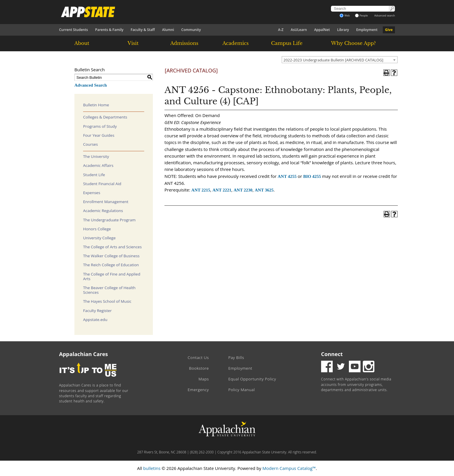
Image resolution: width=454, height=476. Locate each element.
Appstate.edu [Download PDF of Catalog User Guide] (95, 320)
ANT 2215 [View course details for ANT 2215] (201, 190)
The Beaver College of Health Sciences (109, 290)
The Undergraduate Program (109, 220)
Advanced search (385, 15)
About (82, 43)
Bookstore (199, 368)
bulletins (152, 468)
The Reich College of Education (111, 265)
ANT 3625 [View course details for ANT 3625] (264, 190)
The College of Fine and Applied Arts (112, 276)
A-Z (281, 30)
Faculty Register (97, 311)
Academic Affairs (98, 165)
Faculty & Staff (143, 30)
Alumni (168, 30)
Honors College (97, 229)
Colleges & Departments (105, 117)
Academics (236, 43)
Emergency (198, 390)
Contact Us (198, 358)
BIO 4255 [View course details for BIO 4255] (312, 176)
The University (96, 156)
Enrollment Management (106, 202)
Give (389, 30)
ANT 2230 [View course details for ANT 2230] (243, 190)
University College (99, 238)
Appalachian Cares (84, 354)
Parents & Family (109, 30)
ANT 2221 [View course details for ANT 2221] (222, 190)
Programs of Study (100, 126)
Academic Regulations (103, 211)
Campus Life (287, 43)
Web (345, 15)
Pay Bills (236, 358)
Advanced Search (91, 85)
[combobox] (340, 60)
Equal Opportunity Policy (252, 379)
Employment (367, 30)
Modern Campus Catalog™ (289, 468)
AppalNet (322, 30)
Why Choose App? (353, 43)
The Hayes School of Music (107, 301)
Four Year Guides (99, 135)
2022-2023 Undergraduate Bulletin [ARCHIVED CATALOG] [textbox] (333, 60)
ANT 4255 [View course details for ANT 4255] (287, 176)
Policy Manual (241, 390)
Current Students (74, 30)
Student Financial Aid (102, 184)
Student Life (94, 175)
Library (343, 30)
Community (191, 30)
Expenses (92, 193)
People (361, 15)
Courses (90, 144)
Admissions (184, 43)
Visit (133, 43)
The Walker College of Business (111, 256)
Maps (204, 379)
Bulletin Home (96, 105)
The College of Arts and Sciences (112, 247)
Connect (332, 354)
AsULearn (299, 30)
